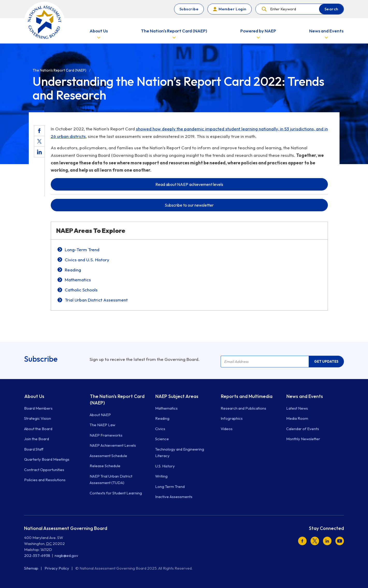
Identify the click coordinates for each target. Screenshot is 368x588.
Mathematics (78, 280)
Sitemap (32, 568)
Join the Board (37, 439)
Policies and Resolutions (45, 480)
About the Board (38, 429)
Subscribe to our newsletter (189, 205)
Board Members (38, 408)
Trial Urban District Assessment (96, 300)
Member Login (232, 9)
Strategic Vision (38, 418)
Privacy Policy (57, 568)
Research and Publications (243, 408)
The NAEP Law (102, 425)
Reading (73, 270)
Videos (227, 429)
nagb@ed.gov (66, 555)
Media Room (297, 418)
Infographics (232, 418)
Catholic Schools (81, 290)
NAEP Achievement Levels (113, 445)
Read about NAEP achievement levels (189, 184)
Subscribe (189, 9)
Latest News (297, 408)
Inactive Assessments (174, 497)
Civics (160, 429)
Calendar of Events (303, 429)
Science (162, 439)
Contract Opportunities (44, 470)
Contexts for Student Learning (116, 493)
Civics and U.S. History (87, 260)
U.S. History (165, 466)
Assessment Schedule (108, 456)
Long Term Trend (170, 486)
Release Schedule (105, 466)
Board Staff (34, 449)
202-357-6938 (37, 555)
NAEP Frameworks (106, 435)
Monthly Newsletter (303, 439)
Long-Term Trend (82, 250)
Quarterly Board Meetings (47, 459)
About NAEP (100, 415)
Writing (161, 476)
